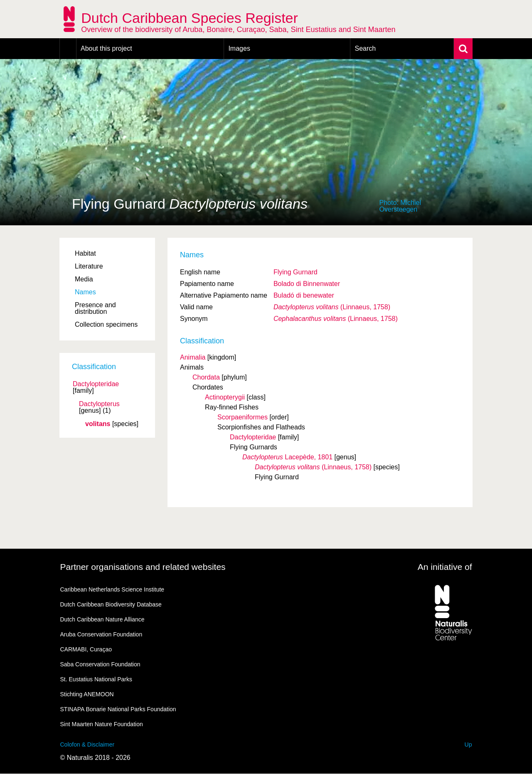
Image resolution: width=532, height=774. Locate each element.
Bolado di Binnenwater (307, 284)
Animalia (193, 357)
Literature (89, 266)
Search (365, 48)
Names (85, 292)
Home (68, 49)
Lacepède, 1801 (287, 457)
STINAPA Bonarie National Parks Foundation (118, 709)
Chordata (206, 377)
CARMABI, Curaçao (86, 649)
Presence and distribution (95, 308)
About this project (106, 48)
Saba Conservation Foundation (100, 664)
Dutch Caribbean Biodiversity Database (111, 604)
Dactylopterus (99, 404)
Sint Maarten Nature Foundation (102, 724)
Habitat (85, 253)
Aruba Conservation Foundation (101, 634)
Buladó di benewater (304, 295)
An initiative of (445, 567)
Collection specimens (106, 324)
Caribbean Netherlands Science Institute (112, 589)
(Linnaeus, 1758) (332, 307)
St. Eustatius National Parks (96, 679)
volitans (98, 424)
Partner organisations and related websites (143, 567)
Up (468, 744)
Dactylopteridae (96, 384)
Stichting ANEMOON (87, 694)
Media (84, 279)
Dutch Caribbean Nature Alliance (102, 619)
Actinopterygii (225, 397)
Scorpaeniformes (243, 417)
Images (239, 48)
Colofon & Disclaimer (87, 744)
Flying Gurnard (296, 272)
